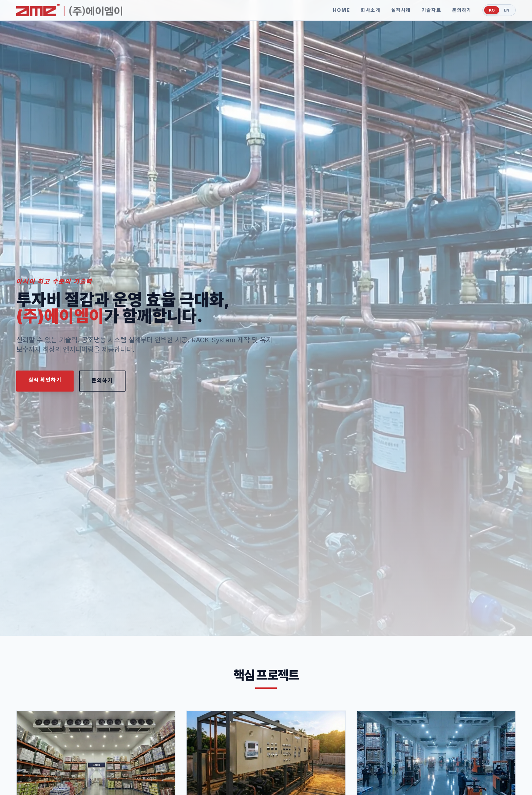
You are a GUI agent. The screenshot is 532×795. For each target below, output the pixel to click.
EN (506, 10)
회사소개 (366, 10)
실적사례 (397, 10)
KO (488, 10)
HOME (337, 10)
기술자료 (427, 10)
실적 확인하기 (47, 380)
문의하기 (457, 10)
